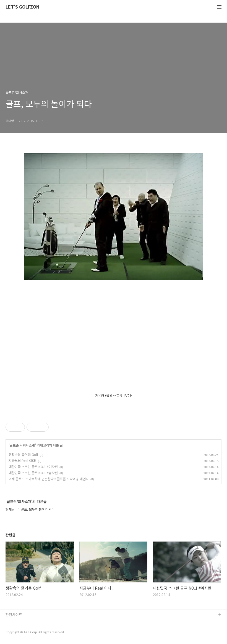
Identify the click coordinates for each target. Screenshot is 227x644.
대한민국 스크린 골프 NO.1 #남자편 (33, 473)
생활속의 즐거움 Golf (23, 454)
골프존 (14, 445)
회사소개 (29, 445)
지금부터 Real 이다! (22, 460)
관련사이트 (14, 615)
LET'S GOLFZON (22, 7)
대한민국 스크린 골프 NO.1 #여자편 (33, 467)
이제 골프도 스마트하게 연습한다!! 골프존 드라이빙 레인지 (49, 479)
